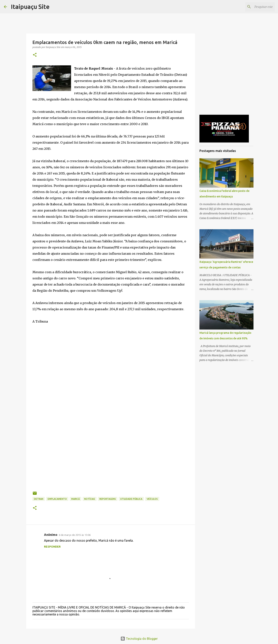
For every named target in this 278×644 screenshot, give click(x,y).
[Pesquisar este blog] (255, 7)
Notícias (90, 499)
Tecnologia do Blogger (139, 639)
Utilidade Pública (131, 499)
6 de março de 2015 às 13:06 (75, 535)
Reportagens (108, 499)
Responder (52, 547)
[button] (35, 55)
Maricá (75, 499)
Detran (39, 499)
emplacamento (57, 499)
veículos (152, 499)
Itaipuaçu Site (30, 7)
